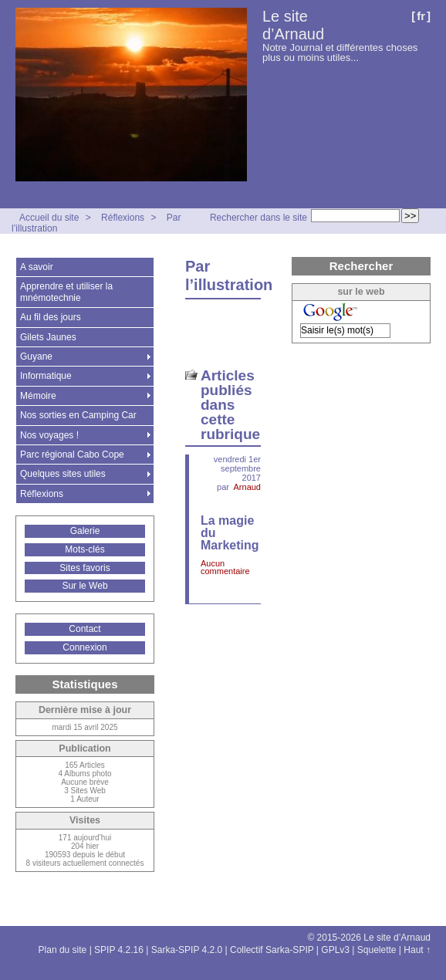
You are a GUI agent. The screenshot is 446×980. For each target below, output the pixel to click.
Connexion (84, 647)
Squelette (377, 950)
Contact (84, 629)
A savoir (37, 267)
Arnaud (247, 487)
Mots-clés (84, 549)
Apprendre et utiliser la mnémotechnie (66, 292)
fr (421, 16)
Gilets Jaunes (48, 337)
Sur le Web (84, 586)
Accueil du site (49, 218)
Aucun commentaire (225, 567)
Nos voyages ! (49, 435)
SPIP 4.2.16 (119, 950)
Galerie (85, 531)
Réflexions (123, 218)
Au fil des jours (51, 317)
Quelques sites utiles (63, 474)
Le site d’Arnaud (293, 25)
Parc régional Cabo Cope (72, 455)
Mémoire (38, 396)
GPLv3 (335, 950)
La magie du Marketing (230, 533)
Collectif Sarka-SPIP (272, 950)
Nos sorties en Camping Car (78, 415)
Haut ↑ (417, 950)
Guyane (36, 357)
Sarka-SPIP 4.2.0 (187, 950)
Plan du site (63, 950)
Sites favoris (84, 568)
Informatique (46, 376)
